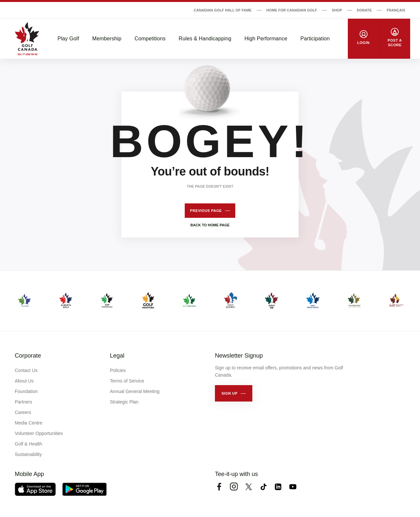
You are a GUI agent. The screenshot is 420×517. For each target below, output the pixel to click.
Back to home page (210, 225)
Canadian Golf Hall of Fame (222, 10)
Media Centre (29, 423)
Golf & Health (28, 444)
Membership (107, 39)
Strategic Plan (124, 402)
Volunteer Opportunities (39, 433)
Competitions (150, 39)
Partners (23, 402)
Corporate (28, 356)
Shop (337, 10)
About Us (24, 381)
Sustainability (28, 454)
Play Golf (68, 39)
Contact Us (26, 370)
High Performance (266, 39)
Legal (117, 356)
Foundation (26, 391)
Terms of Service (127, 381)
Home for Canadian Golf (292, 10)
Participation (315, 39)
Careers (23, 412)
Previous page (206, 211)
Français (396, 10)
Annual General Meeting (135, 391)
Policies (118, 370)
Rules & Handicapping (205, 39)
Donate (365, 10)
